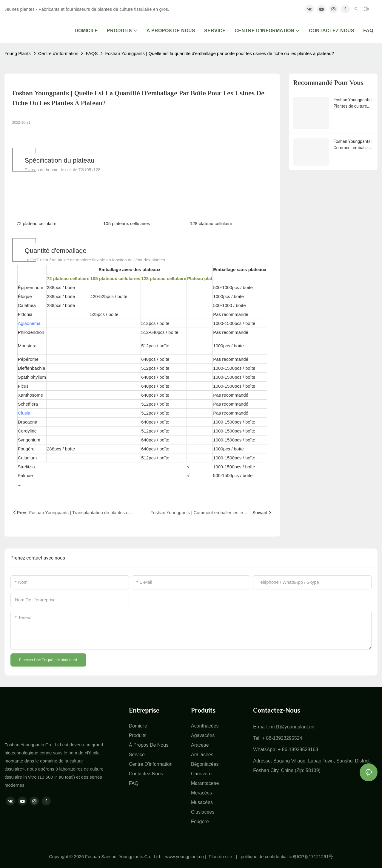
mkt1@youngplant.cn (292, 727)
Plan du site (220, 856)
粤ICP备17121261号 (313, 856)
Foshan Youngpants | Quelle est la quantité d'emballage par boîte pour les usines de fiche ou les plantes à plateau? (219, 53)
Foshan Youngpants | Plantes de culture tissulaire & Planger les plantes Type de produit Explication (353, 103)
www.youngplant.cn (185, 856)
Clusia (24, 413)
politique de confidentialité (267, 856)
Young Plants (18, 53)
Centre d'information (58, 53)
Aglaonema (29, 323)
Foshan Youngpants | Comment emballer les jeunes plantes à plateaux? (353, 145)
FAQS (92, 53)
